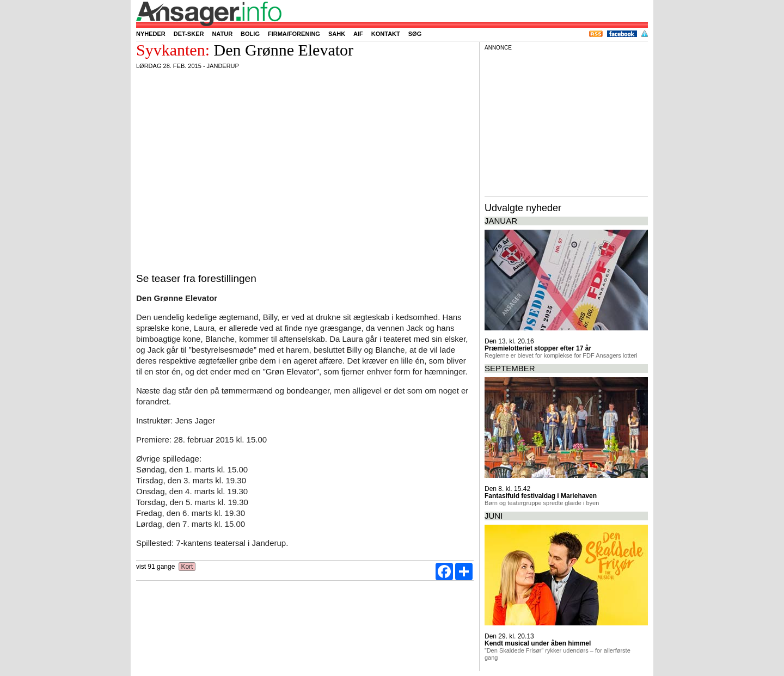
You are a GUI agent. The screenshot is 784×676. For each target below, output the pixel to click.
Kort (187, 567)
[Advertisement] (566, 122)
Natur (222, 34)
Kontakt (386, 34)
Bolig (250, 34)
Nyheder (151, 34)
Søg (415, 34)
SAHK (337, 34)
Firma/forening (294, 34)
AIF (358, 34)
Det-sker (189, 34)
